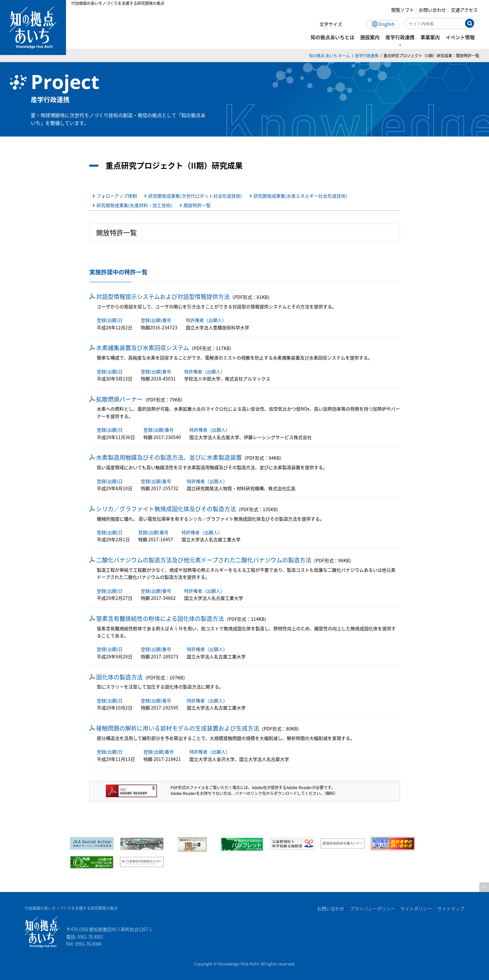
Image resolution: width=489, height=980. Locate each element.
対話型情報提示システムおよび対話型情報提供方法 (163, 296)
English (389, 24)
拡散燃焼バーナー (119, 399)
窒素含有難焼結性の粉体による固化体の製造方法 (160, 618)
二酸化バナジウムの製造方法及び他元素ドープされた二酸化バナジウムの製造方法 (204, 560)
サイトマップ (451, 908)
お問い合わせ (434, 10)
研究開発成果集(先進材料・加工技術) (134, 205)
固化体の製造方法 (119, 677)
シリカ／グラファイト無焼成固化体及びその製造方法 (166, 509)
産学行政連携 (367, 55)
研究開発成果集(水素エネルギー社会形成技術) (300, 196)
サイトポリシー (416, 908)
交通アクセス (466, 10)
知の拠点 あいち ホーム (329, 55)
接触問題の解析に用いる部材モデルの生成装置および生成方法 (178, 728)
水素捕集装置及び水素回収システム (143, 347)
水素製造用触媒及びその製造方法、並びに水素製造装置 (169, 457)
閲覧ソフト (404, 10)
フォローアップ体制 (117, 196)
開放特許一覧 (197, 205)
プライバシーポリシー (372, 908)
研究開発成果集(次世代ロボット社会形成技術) (195, 196)
